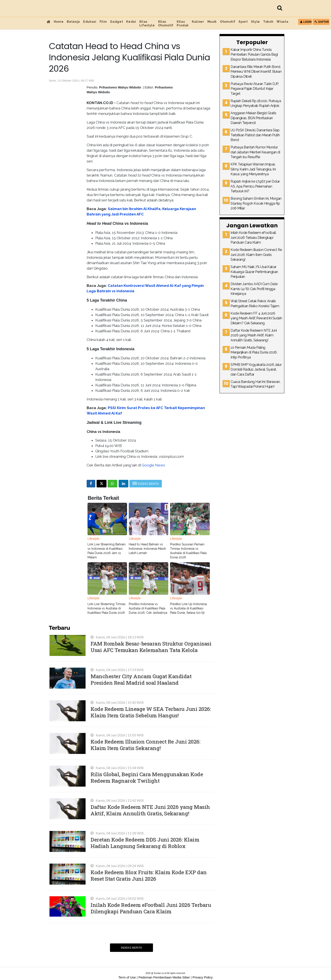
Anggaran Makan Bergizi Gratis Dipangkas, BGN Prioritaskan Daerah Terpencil (253, 118)
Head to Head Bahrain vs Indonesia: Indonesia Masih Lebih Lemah (147, 549)
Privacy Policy (203, 977)
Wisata (282, 22)
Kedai (131, 22)
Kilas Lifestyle (147, 23)
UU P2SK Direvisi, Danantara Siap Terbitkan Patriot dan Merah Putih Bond (255, 135)
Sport (243, 22)
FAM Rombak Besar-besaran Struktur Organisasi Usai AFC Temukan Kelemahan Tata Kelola (151, 647)
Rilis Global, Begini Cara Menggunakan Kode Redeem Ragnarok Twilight (147, 777)
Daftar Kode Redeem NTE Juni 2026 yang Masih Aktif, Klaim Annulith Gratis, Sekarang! (150, 810)
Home (59, 22)
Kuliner (198, 22)
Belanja (73, 22)
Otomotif (228, 22)
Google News (153, 465)
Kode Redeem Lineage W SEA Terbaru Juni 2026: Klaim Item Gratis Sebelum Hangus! (151, 712)
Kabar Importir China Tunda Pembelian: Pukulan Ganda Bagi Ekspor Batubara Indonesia (254, 55)
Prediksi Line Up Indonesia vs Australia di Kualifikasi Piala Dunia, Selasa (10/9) (188, 608)
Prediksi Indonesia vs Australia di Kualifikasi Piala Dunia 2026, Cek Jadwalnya (148, 608)
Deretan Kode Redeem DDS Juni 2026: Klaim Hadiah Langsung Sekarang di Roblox (145, 843)
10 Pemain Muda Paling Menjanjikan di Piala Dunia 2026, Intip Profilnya (254, 352)
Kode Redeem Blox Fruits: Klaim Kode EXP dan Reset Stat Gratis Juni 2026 (149, 875)
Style (255, 22)
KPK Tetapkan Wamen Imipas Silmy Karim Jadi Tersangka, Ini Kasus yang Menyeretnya (253, 169)
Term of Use (127, 977)
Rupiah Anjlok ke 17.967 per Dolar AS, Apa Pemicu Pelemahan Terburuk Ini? (255, 186)
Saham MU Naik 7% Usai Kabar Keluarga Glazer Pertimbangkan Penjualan (254, 272)
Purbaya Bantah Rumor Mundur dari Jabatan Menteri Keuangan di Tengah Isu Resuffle (255, 152)
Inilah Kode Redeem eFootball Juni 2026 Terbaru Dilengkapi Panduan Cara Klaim (151, 908)
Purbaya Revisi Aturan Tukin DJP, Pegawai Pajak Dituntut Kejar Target (255, 89)
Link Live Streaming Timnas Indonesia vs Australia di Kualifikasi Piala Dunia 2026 (107, 608)
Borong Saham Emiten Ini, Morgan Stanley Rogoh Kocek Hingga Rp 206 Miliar (256, 203)
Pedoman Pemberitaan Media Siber (164, 977)
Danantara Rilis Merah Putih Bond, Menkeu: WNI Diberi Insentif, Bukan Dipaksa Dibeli (256, 72)
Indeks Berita (131, 948)
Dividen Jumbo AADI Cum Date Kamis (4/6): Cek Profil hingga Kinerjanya (254, 289)
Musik (212, 22)
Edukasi (90, 22)
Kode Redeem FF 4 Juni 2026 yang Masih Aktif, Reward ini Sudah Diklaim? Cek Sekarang (256, 318)
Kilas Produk (183, 23)
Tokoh (268, 22)
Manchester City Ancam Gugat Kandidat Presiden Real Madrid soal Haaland (141, 679)
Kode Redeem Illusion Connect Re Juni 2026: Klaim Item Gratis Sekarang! (145, 745)
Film (103, 22)
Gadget (116, 22)
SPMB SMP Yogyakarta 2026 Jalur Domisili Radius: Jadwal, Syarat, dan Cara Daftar (256, 370)
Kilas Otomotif (166, 23)
